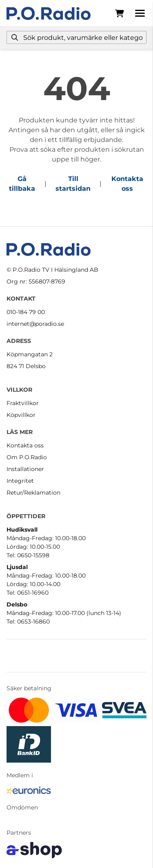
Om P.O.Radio (27, 457)
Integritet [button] (20, 481)
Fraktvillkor (23, 403)
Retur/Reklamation (33, 493)
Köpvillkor (21, 415)
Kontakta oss (127, 184)
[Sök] (76, 37)
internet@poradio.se (35, 324)
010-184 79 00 (26, 312)
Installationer (25, 469)
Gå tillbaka (22, 184)
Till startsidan (73, 184)
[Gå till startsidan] (49, 13)
